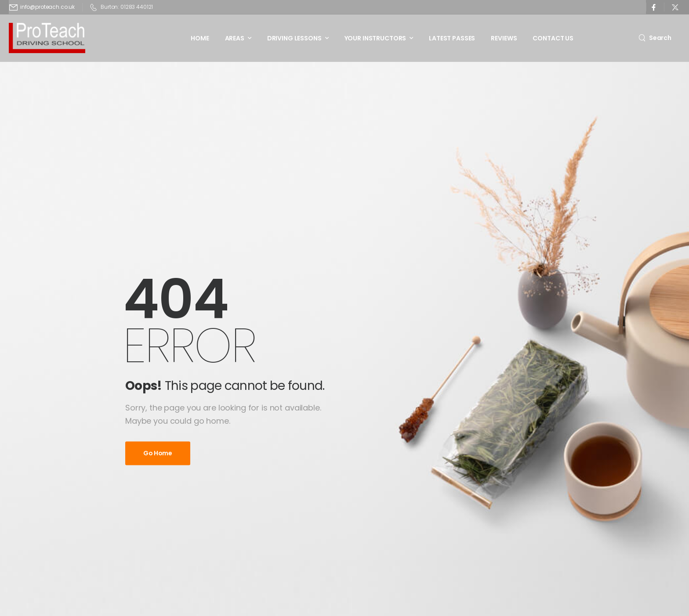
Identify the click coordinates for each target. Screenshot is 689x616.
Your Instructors (375, 38)
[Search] (655, 38)
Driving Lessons (294, 38)
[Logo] (47, 38)
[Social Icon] (654, 7)
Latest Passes (452, 38)
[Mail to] (42, 7)
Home (200, 38)
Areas (235, 38)
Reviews (504, 38)
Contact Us (553, 38)
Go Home (158, 453)
